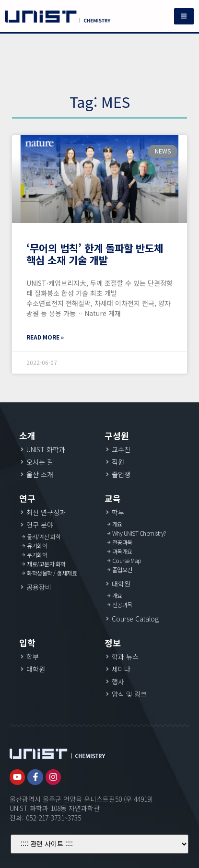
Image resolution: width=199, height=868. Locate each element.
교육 (113, 498)
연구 (27, 498)
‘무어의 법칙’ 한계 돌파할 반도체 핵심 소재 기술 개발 (95, 254)
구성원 (117, 435)
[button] (184, 16)
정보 (113, 643)
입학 (27, 643)
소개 (27, 435)
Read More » (45, 337)
